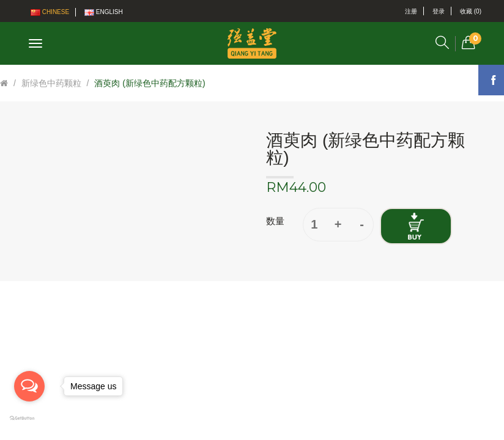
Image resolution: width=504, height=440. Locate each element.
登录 (439, 11)
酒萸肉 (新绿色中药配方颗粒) (150, 83)
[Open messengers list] (29, 386)
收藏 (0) (471, 11)
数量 (275, 221)
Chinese (50, 12)
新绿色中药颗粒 (51, 83)
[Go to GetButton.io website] (29, 419)
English (104, 12)
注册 (411, 11)
